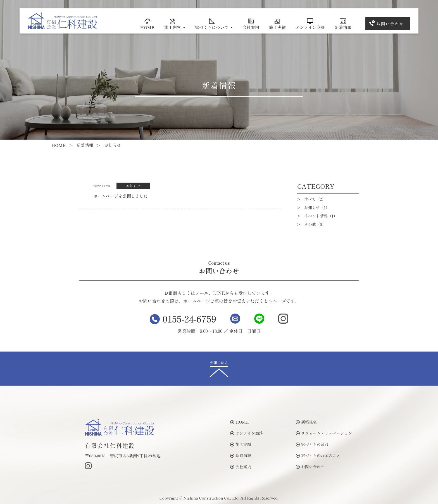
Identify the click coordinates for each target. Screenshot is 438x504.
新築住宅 (306, 422)
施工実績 (277, 24)
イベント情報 (321, 216)
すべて (315, 199)
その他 (315, 224)
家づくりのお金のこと (318, 455)
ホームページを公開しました (121, 196)
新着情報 (343, 24)
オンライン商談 (310, 24)
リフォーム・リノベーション (324, 433)
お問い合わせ (390, 24)
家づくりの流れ (312, 444)
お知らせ (133, 186)
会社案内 (251, 24)
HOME (147, 24)
